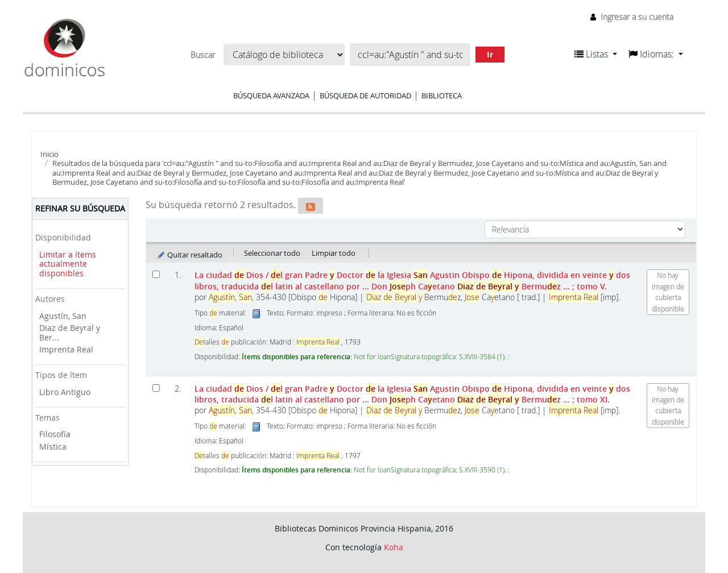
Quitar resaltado (190, 255)
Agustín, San (63, 316)
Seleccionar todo (272, 253)
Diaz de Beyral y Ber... (70, 333)
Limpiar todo (334, 253)
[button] (596, 54)
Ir (490, 54)
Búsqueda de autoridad (365, 95)
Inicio (49, 154)
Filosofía (55, 434)
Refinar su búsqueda (80, 208)
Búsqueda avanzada (271, 95)
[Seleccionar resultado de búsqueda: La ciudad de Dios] (156, 274)
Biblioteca (442, 95)
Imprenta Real (66, 349)
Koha (394, 547)
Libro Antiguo (65, 392)
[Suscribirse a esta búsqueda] (311, 206)
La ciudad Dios (412, 280)
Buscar (203, 55)
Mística (53, 447)
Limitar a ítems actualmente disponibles (68, 264)
